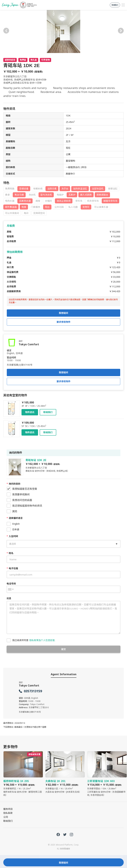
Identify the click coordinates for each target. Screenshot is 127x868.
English (16, 524)
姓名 (10, 553)
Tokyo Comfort (29, 344)
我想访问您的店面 (22, 500)
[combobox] (11, 589)
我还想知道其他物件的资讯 (27, 506)
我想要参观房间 (21, 494)
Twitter (65, 835)
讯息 (9, 598)
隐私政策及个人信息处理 (42, 640)
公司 (6, 817)
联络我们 (48, 412)
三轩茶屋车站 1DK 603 (107, 774)
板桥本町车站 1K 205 (23, 774)
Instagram (71, 835)
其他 (15, 511)
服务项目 (8, 809)
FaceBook (58, 835)
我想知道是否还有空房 (25, 489)
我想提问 (63, 372)
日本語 (16, 529)
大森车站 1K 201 (65, 772)
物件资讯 (30, 412)
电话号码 (11, 584)
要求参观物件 (63, 381)
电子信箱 (12, 568)
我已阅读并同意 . (34, 640)
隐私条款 (8, 813)
